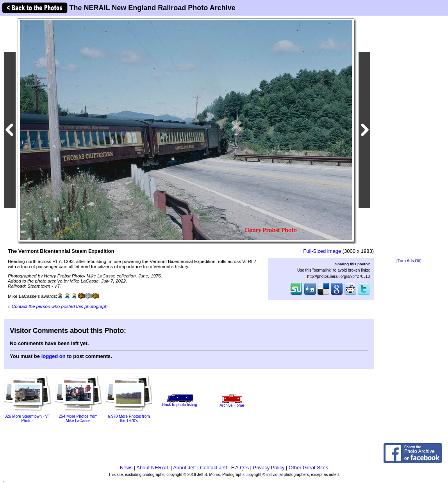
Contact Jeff (213, 468)
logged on (54, 356)
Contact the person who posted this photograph (60, 306)
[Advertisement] (409, 138)
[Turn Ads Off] (409, 261)
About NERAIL (153, 468)
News (126, 468)
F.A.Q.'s (240, 468)
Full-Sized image (322, 251)
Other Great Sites (308, 468)
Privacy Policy (269, 468)
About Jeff (184, 468)
